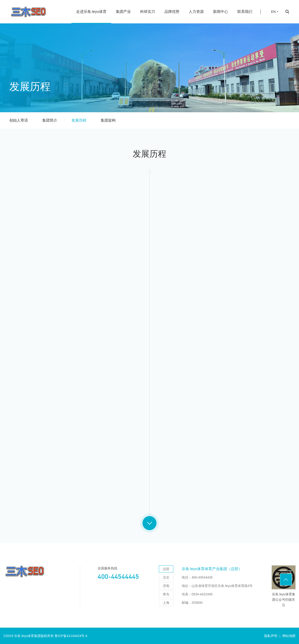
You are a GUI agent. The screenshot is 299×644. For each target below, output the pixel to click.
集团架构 (108, 120)
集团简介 (50, 120)
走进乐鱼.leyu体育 (91, 12)
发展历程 (79, 120)
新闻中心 (221, 12)
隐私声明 (271, 636)
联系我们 (245, 12)
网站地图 (289, 636)
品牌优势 (172, 12)
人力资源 (196, 12)
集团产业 (123, 12)
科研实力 (148, 12)
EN (273, 12)
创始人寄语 (19, 120)
